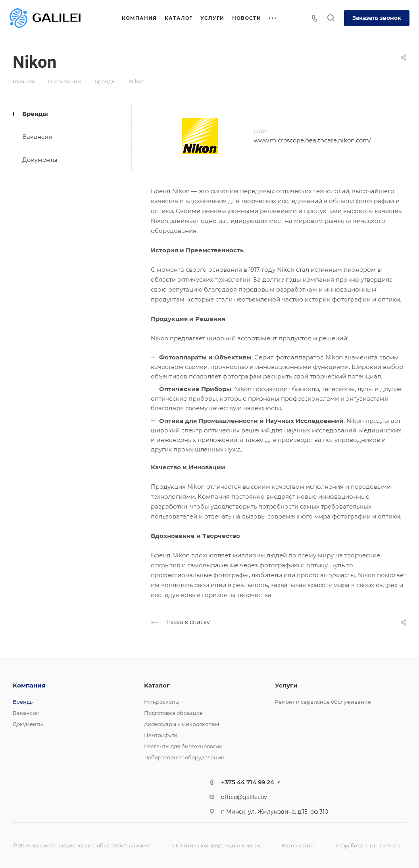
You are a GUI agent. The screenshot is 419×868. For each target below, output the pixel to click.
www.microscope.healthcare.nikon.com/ (312, 140)
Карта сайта (298, 845)
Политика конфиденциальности (216, 845)
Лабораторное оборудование (184, 757)
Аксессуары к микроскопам (182, 724)
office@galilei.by (244, 797)
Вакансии (37, 137)
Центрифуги (161, 735)
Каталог (157, 685)
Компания (29, 685)
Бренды (35, 114)
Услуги (286, 685)
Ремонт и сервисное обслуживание (323, 702)
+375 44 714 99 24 (248, 782)
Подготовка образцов (173, 713)
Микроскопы (162, 702)
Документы (40, 160)
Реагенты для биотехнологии (183, 746)
